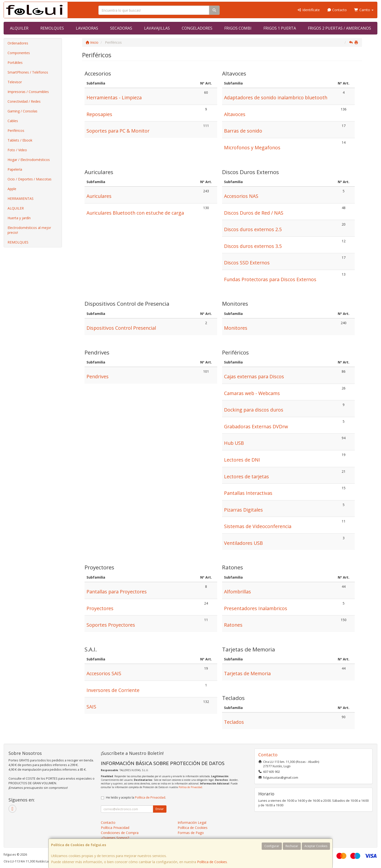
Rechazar (292, 846)
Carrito (364, 10)
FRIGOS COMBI (238, 28)
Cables (13, 121)
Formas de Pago (191, 833)
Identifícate (308, 10)
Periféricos (16, 131)
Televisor (15, 82)
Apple (12, 189)
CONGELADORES (197, 28)
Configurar (272, 846)
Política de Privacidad (190, 787)
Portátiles (15, 63)
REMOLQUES (52, 28)
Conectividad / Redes (24, 101)
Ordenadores (18, 43)
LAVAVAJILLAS (157, 28)
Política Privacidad (115, 828)
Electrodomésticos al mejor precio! (29, 230)
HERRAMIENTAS (21, 198)
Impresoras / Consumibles (28, 92)
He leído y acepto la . (136, 797)
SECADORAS (121, 28)
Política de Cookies (212, 862)
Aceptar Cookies (316, 846)
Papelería (15, 169)
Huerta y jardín (19, 218)
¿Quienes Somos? (115, 838)
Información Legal (192, 822)
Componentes (19, 53)
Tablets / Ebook (20, 140)
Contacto (337, 10)
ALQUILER (19, 28)
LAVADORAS (87, 28)
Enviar (160, 809)
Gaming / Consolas (22, 111)
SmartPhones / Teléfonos (28, 72)
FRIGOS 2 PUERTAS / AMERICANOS (339, 28)
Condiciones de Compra (120, 833)
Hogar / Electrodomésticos (29, 160)
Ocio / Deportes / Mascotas (30, 179)
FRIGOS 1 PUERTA (280, 28)
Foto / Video (17, 150)
